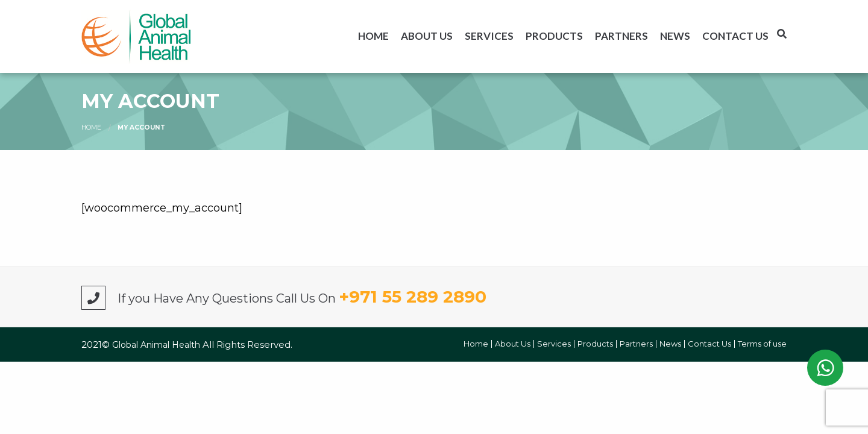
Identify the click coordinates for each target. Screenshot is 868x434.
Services (489, 36)
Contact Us (735, 36)
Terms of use (762, 344)
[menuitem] (373, 36)
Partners (621, 36)
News (675, 36)
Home (373, 36)
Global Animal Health (157, 345)
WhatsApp (825, 368)
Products (554, 36)
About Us (427, 36)
